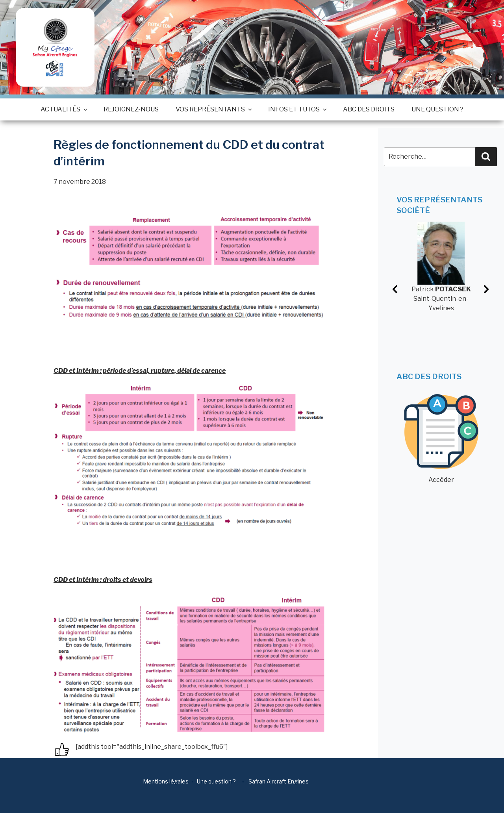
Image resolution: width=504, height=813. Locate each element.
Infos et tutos (297, 109)
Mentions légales (166, 781)
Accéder (441, 439)
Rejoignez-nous (131, 109)
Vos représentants (213, 109)
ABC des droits (369, 109)
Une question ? (437, 109)
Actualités (64, 109)
